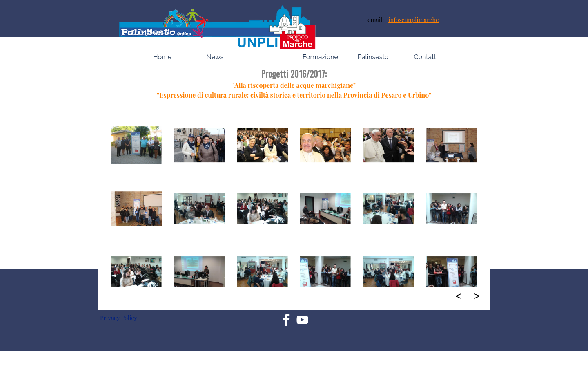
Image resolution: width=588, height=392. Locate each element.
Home (162, 57)
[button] (136, 146)
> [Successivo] (477, 296)
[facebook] (286, 320)
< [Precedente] (459, 296)
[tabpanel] (422, 20)
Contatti (426, 57)
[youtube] (302, 320)
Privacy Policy (119, 318)
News (215, 57)
